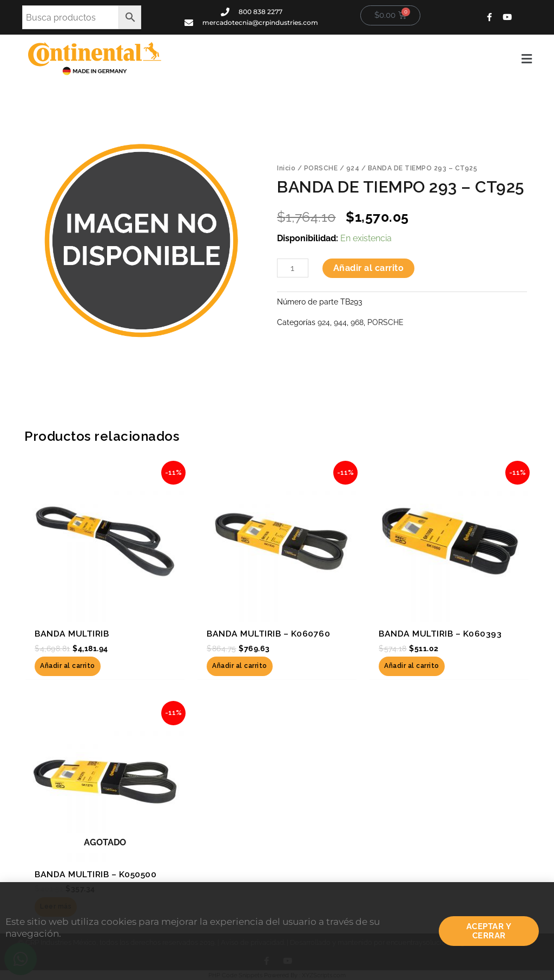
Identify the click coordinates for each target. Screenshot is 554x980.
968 (357, 322)
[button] (355, 59)
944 (340, 322)
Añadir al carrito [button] (68, 666)
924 (353, 168)
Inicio (286, 168)
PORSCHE (321, 168)
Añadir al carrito (369, 268)
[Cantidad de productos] (293, 268)
